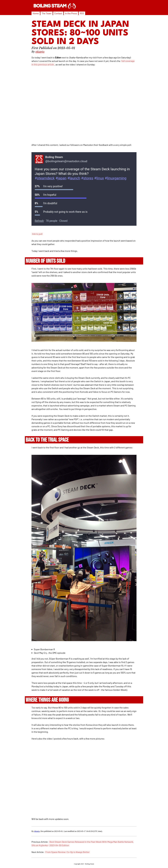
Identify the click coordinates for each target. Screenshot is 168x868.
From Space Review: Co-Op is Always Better (67, 852)
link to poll (37, 234)
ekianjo (40, 52)
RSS (82, 13)
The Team (46, 13)
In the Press (71, 13)
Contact (58, 13)
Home (36, 13)
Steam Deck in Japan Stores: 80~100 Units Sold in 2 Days (80, 33)
